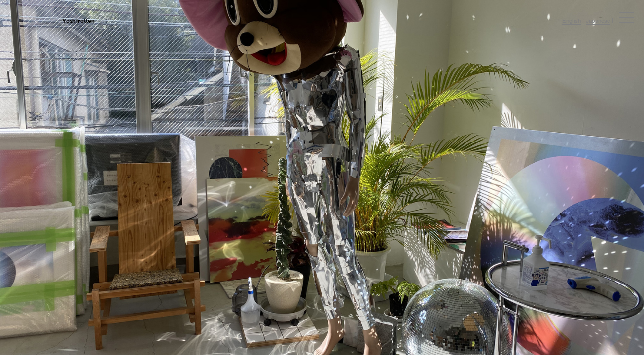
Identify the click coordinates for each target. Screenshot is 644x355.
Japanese (598, 21)
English (572, 21)
